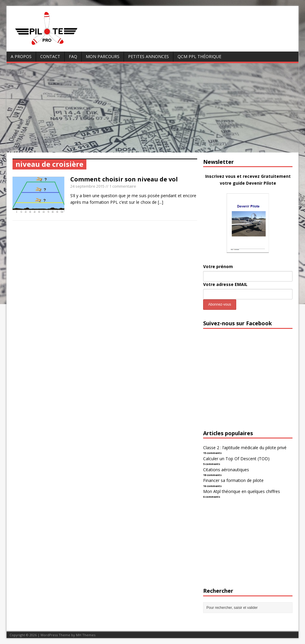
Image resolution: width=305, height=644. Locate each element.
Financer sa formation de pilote (233, 480)
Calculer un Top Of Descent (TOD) (236, 459)
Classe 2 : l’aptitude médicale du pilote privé (245, 448)
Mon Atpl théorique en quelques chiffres (242, 491)
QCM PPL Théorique (199, 56)
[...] (161, 202)
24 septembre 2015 (87, 186)
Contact (50, 56)
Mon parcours (103, 56)
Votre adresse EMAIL (225, 284)
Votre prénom (218, 266)
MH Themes (86, 635)
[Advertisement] (152, 108)
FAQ (73, 56)
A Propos (21, 56)
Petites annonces (148, 56)
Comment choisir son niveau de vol (124, 179)
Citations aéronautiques (226, 470)
